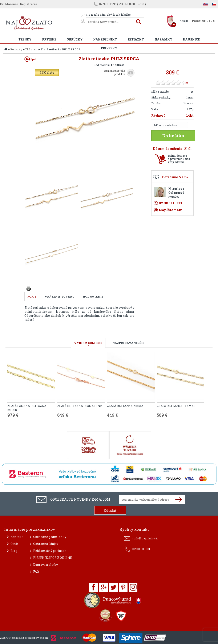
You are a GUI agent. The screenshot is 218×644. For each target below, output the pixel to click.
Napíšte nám (171, 210)
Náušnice (191, 39)
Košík (184, 21)
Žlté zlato (31, 49)
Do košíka (173, 136)
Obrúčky (75, 39)
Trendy (25, 39)
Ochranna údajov (46, 544)
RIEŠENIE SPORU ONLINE (53, 558)
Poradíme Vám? (175, 177)
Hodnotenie (93, 296)
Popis (32, 296)
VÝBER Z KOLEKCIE (88, 343)
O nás (15, 544)
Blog (14, 551)
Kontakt (17, 537)
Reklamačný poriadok (50, 551)
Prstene (49, 39)
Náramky (163, 39)
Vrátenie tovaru (60, 296)
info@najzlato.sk (145, 538)
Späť (30, 59)
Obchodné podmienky (50, 537)
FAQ (36, 572)
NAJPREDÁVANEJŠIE (128, 343)
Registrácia (29, 4)
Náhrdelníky (105, 39)
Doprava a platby (46, 565)
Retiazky (136, 39)
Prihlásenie (9, 4)
